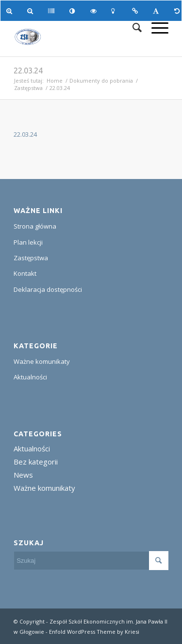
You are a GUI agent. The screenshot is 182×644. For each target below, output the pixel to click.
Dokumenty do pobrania (101, 80)
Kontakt (25, 273)
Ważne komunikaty (42, 361)
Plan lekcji (28, 242)
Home (55, 80)
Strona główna (35, 226)
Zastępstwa (28, 88)
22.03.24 (28, 71)
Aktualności (30, 377)
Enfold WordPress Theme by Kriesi (94, 632)
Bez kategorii (36, 462)
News (23, 475)
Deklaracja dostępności (48, 289)
